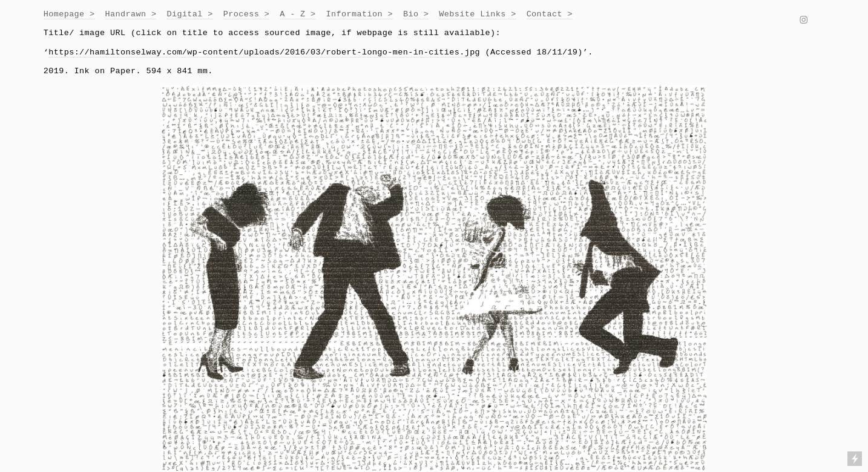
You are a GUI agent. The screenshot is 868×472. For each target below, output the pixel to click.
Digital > (189, 14)
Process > (246, 14)
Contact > (550, 14)
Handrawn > (131, 14)
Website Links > (477, 14)
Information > (360, 14)
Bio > (416, 14)
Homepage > (69, 14)
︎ (804, 21)
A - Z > (298, 14)
